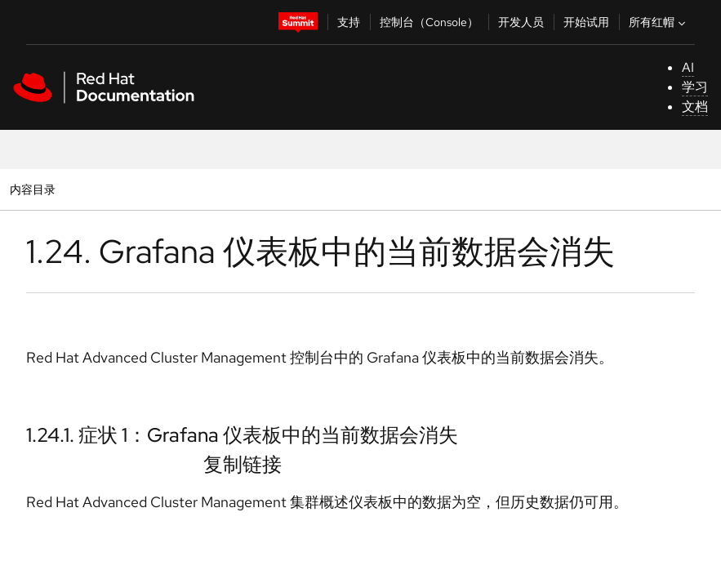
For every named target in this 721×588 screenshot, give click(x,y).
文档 (695, 107)
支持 (349, 22)
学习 (695, 87)
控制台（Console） (429, 22)
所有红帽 (659, 22)
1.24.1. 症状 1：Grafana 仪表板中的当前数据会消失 (242, 435)
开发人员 (521, 22)
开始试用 (586, 22)
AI (688, 67)
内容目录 (32, 189)
